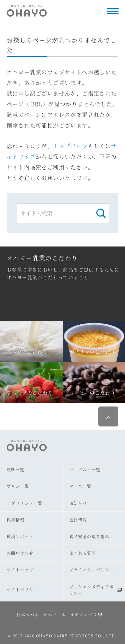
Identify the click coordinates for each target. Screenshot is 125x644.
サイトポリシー (22, 590)
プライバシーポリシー (92, 570)
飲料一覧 (16, 470)
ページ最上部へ (108, 416)
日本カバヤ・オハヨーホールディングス (57, 615)
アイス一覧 (80, 486)
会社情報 (78, 520)
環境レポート (20, 536)
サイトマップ (20, 570)
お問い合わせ (20, 553)
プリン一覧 (18, 486)
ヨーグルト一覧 (85, 470)
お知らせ (78, 503)
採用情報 (16, 520)
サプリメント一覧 (24, 503)
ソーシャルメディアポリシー (92, 590)
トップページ (70, 146)
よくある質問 (83, 553)
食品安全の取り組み (89, 536)
